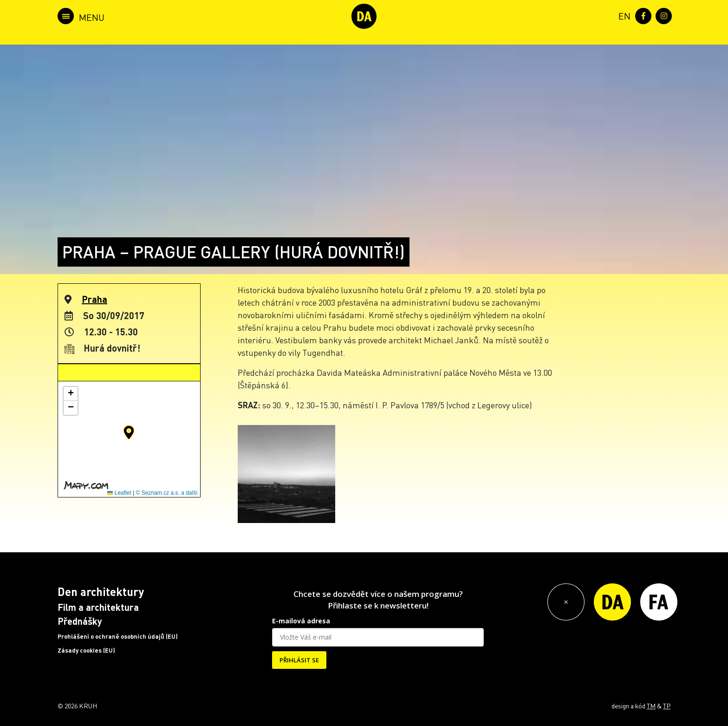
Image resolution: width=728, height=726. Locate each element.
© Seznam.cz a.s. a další (167, 493)
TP (667, 706)
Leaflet (119, 493)
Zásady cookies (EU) (86, 650)
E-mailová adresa (301, 621)
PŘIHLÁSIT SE (299, 660)
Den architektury (101, 592)
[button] (129, 432)
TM (651, 706)
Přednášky (80, 621)
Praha (94, 299)
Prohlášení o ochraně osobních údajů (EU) (118, 636)
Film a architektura (98, 607)
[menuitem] (623, 15)
